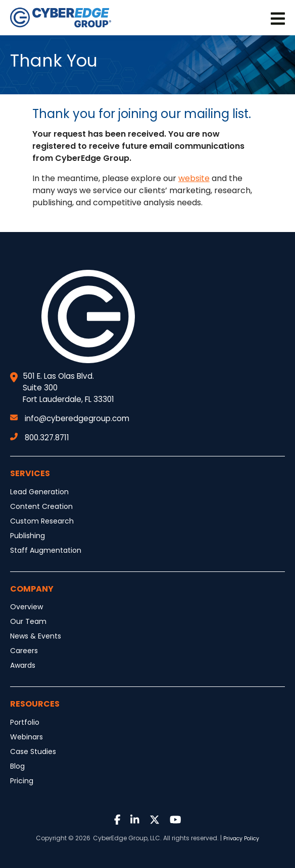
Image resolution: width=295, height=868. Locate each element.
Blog (17, 766)
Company (32, 589)
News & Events (36, 636)
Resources (35, 704)
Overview (27, 607)
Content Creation (41, 506)
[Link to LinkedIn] (135, 820)
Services (30, 473)
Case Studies (33, 751)
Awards (23, 665)
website (194, 178)
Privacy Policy (241, 838)
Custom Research (42, 521)
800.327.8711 (40, 438)
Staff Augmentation (46, 550)
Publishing (28, 536)
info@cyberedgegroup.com (70, 418)
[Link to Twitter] (155, 820)
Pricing (22, 781)
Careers (24, 651)
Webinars (27, 737)
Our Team (28, 621)
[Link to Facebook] (117, 820)
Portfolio (25, 722)
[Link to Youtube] (176, 820)
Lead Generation (39, 492)
